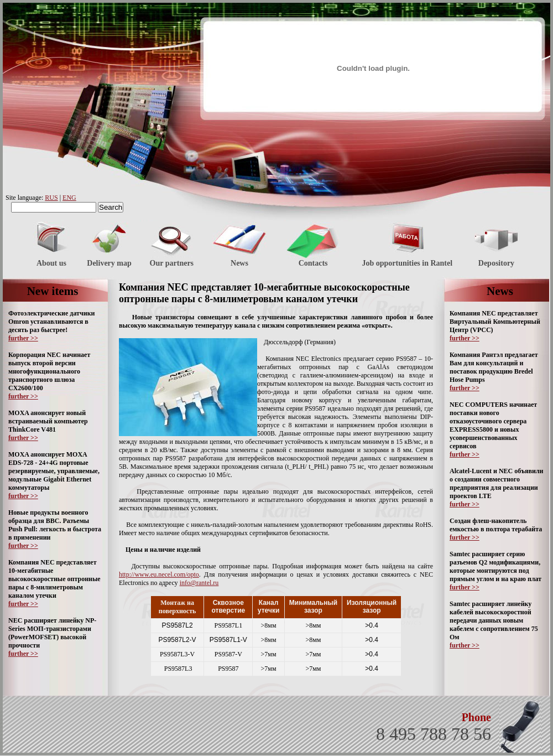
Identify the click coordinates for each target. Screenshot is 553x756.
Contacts (313, 263)
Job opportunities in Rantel (407, 263)
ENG (69, 198)
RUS (51, 198)
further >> (23, 338)
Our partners (172, 263)
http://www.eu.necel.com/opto (159, 574)
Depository (496, 263)
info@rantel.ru (199, 583)
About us (51, 263)
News (239, 263)
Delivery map (109, 263)
